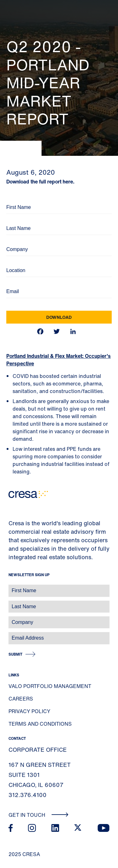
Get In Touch (39, 815)
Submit (15, 654)
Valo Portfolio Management (50, 686)
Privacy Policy (29, 711)
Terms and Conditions (40, 724)
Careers (21, 699)
